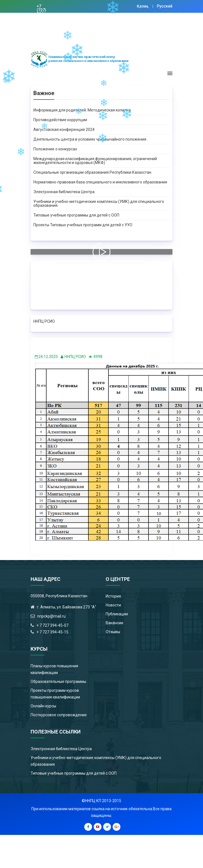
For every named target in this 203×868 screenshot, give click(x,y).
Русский (165, 6)
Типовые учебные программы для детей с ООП (76, 215)
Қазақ (143, 6)
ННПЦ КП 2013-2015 (103, 801)
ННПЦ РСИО (44, 321)
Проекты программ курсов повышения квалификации (55, 694)
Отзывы (113, 632)
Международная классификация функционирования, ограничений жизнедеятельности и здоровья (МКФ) (95, 161)
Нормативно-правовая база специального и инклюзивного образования (100, 182)
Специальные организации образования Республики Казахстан (92, 172)
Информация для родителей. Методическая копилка (82, 110)
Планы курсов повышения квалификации (54, 669)
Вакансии (114, 623)
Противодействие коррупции (60, 120)
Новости (113, 605)
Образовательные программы (58, 682)
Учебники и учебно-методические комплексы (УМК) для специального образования (99, 203)
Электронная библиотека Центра (64, 192)
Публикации (117, 614)
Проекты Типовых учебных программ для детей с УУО (83, 225)
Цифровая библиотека (111, 22)
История (113, 596)
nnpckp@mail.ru (73, 22)
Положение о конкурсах (55, 149)
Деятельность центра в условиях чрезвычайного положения (90, 139)
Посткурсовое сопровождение (59, 715)
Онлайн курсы (43, 706)
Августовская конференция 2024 (64, 130)
